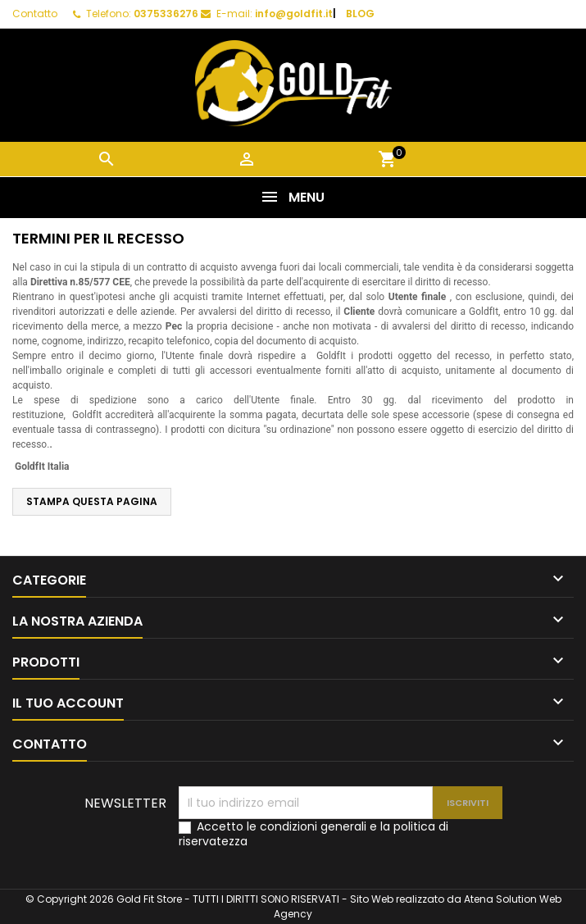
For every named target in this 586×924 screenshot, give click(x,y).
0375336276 (166, 14)
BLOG (360, 14)
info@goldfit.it (294, 14)
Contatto (35, 14)
